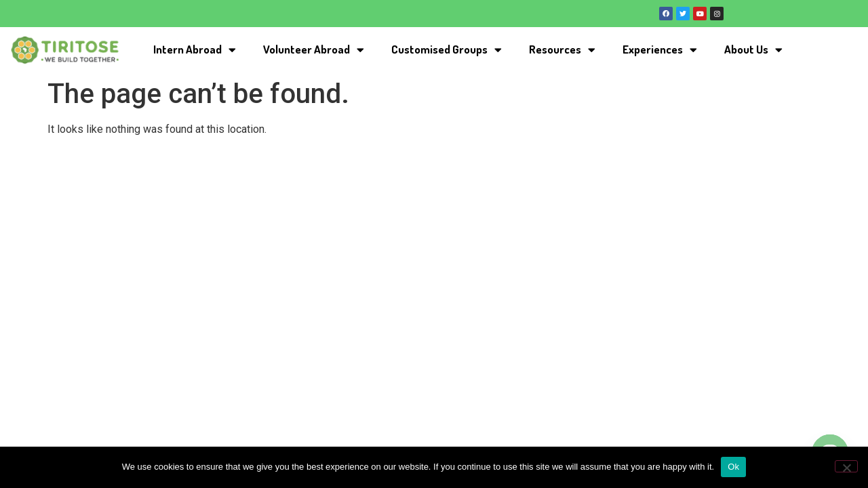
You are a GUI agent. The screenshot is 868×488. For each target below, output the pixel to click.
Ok (733, 467)
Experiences (660, 50)
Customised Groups (447, 50)
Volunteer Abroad (314, 50)
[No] (846, 466)
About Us (753, 50)
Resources (562, 50)
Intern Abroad (195, 50)
